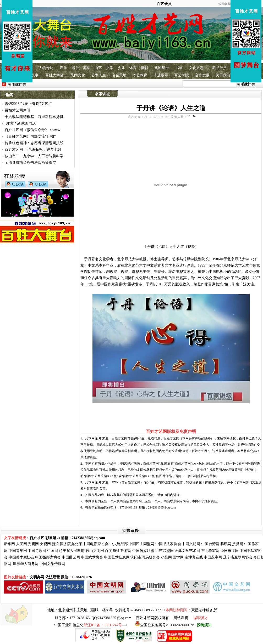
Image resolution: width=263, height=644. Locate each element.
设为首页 (225, 4)
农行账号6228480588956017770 (140, 610)
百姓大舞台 (54, 75)
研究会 (154, 557)
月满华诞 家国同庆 (20, 123)
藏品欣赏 (220, 68)
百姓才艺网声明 (18, 110)
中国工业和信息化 (69, 625)
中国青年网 (18, 551)
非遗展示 (161, 75)
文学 (110, 68)
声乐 (63, 68)
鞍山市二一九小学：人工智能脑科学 (34, 156)
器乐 (75, 68)
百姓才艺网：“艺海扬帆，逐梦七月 (33, 149)
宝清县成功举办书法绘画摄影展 (30, 163)
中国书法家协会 (168, 544)
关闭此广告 (17, 85)
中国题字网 (213, 557)
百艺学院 (182, 75)
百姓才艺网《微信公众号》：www (32, 130)
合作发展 (202, 75)
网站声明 (181, 618)
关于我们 (223, 75)
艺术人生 (98, 75)
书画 (179, 68)
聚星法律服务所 (204, 610)
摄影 (144, 68)
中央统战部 (119, 544)
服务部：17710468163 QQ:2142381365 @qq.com (93, 618)
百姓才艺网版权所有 (152, 618)
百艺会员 (164, 4)
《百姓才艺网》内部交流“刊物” (30, 136)
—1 (106, 625)
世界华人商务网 (26, 564)
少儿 (121, 68)
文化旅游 (196, 68)
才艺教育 (140, 75)
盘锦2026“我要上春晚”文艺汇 (28, 104)
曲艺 (98, 68)
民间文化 (78, 75)
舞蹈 (87, 68)
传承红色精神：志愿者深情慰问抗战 (34, 143)
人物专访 (46, 68)
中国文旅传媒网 (52, 564)
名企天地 (119, 75)
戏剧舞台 (162, 68)
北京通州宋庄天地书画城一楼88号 (86, 610)
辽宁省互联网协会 (238, 557)
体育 (133, 68)
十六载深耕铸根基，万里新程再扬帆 (34, 117)
